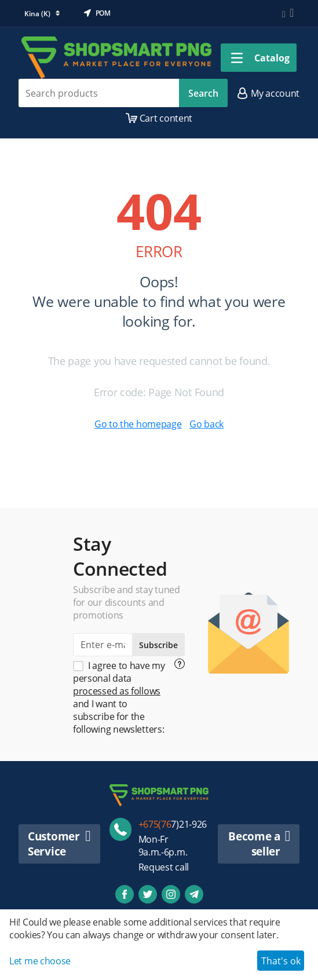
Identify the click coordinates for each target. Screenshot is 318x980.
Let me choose (40, 961)
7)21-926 (173, 824)
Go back (206, 424)
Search (203, 93)
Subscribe (158, 645)
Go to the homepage (138, 424)
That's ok (281, 961)
